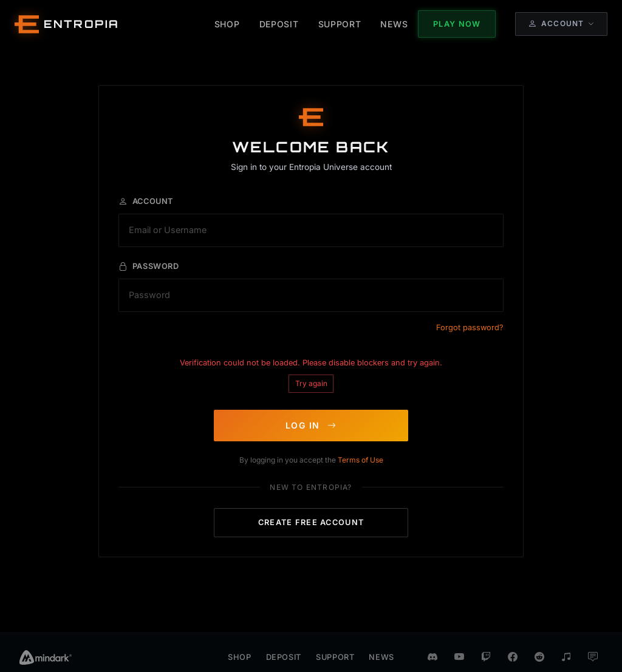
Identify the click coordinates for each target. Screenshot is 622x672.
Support (335, 644)
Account (146, 195)
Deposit (284, 644)
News (381, 644)
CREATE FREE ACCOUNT (311, 516)
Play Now (457, 24)
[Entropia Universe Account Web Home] (67, 24)
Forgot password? (470, 321)
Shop (240, 644)
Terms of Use (361, 453)
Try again (311, 377)
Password (149, 260)
